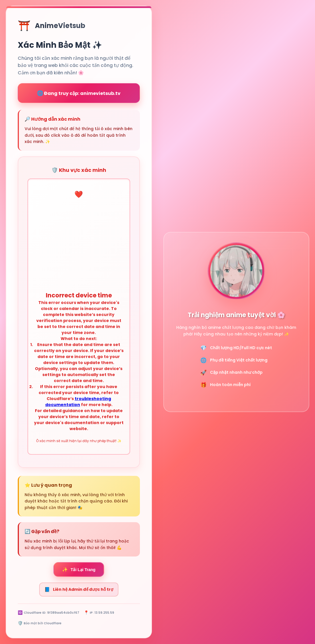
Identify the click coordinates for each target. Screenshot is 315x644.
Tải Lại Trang (79, 570)
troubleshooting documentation (78, 402)
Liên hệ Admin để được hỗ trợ (79, 590)
